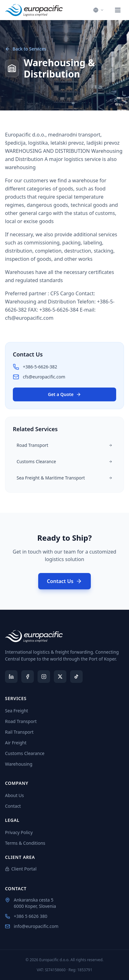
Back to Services (26, 49)
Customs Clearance (27, 753)
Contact (13, 806)
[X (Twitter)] (60, 677)
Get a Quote (64, 394)
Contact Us (65, 581)
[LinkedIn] (11, 677)
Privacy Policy (19, 832)
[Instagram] (44, 677)
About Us (14, 795)
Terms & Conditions (25, 843)
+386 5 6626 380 (26, 916)
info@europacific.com (32, 926)
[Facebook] (28, 677)
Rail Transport (22, 732)
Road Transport (23, 721)
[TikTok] (76, 677)
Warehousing (21, 764)
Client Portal (24, 869)
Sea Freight (19, 711)
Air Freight (18, 743)
